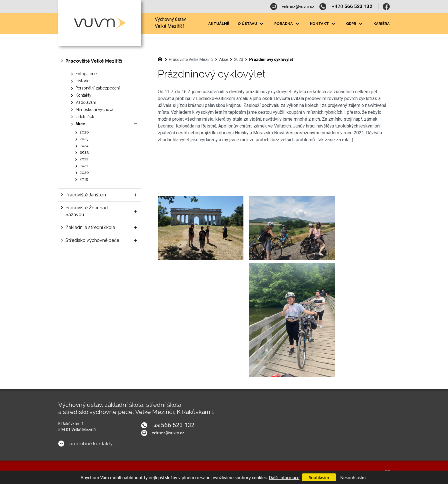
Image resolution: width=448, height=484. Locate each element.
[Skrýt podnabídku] (135, 61)
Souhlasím (319, 478)
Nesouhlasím (353, 478)
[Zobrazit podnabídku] (135, 195)
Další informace (284, 478)
